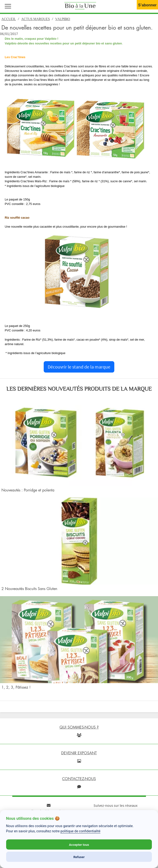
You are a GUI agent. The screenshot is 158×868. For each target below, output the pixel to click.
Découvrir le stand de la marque (79, 367)
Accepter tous (79, 845)
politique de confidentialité (80, 831)
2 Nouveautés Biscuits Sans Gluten (29, 589)
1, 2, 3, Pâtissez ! (16, 687)
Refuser (79, 857)
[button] (7, 6)
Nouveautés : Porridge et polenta (28, 490)
